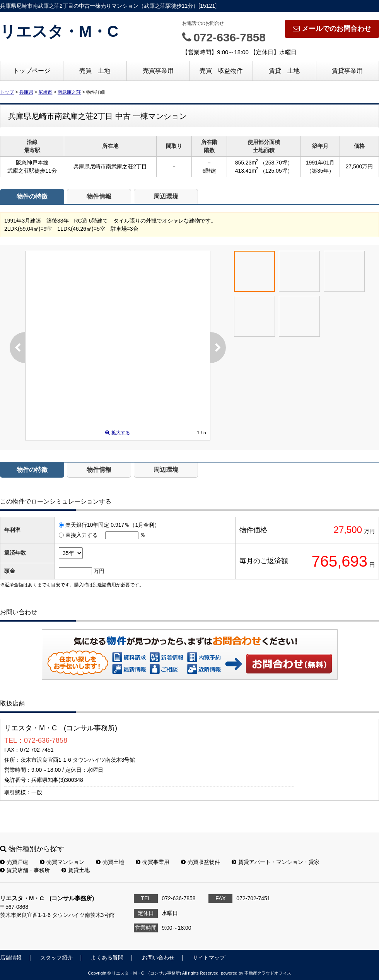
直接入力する (82, 535)
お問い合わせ (289, 663)
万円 (99, 571)
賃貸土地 (76, 870)
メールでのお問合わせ (332, 29)
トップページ (32, 71)
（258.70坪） (276, 163)
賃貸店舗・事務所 (25, 870)
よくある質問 (107, 958)
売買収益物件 (201, 862)
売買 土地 (95, 71)
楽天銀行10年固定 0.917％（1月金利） (113, 525)
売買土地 (110, 862)
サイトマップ (209, 958)
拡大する (118, 433)
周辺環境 (166, 196)
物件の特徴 (32, 196)
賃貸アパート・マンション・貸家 (276, 862)
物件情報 (99, 196)
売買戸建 (14, 862)
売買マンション (62, 862)
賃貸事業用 (347, 71)
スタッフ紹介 (56, 958)
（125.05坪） (276, 171)
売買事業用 (158, 71)
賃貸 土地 (284, 71)
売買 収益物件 (221, 71)
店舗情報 (11, 958)
